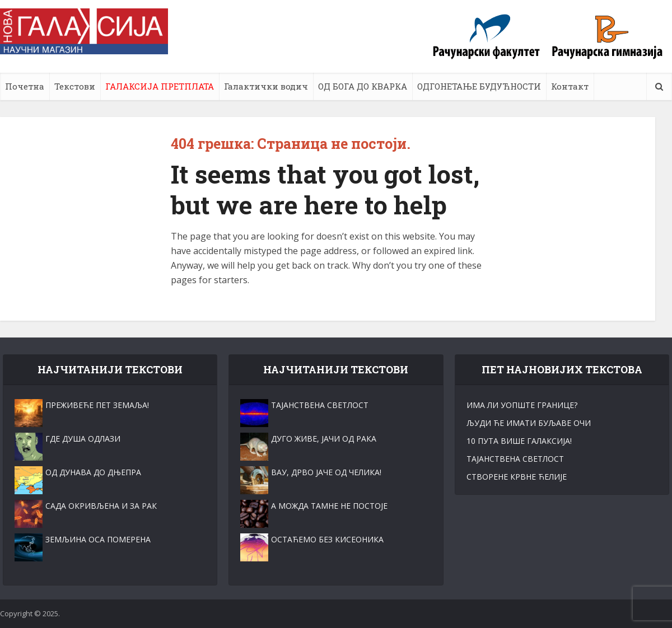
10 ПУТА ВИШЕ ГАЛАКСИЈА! (519, 441)
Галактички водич (266, 86)
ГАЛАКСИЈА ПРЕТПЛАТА (160, 86)
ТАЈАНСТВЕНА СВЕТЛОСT (515, 459)
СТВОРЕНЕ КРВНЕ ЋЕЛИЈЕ (517, 477)
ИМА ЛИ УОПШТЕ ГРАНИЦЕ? (522, 405)
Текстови (75, 86)
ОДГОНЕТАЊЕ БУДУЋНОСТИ (479, 86)
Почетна (25, 86)
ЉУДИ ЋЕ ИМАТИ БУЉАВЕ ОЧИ (529, 423)
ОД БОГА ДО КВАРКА (363, 86)
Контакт (570, 86)
